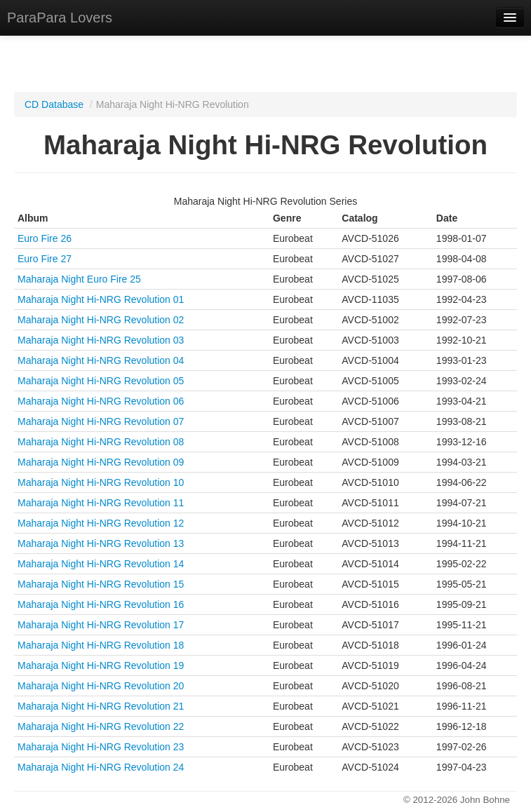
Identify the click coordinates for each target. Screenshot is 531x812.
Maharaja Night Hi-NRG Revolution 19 (101, 665)
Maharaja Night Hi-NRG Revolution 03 (101, 340)
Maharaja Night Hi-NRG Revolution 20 (101, 686)
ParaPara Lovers (60, 18)
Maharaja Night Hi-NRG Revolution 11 (101, 503)
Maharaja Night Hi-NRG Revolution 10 (101, 482)
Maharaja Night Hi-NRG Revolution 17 (101, 625)
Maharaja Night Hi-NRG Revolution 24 (101, 767)
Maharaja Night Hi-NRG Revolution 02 (101, 320)
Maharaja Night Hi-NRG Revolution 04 (101, 360)
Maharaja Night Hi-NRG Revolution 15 (101, 584)
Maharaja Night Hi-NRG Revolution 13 (101, 543)
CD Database (54, 104)
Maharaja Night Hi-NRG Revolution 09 (101, 462)
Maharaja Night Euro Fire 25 (79, 279)
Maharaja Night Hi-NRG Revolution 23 (101, 747)
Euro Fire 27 (45, 259)
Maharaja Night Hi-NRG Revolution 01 (101, 299)
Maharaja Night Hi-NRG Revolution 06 (101, 401)
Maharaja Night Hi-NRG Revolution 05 (101, 381)
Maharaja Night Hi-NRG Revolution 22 (101, 726)
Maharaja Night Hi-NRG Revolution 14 (101, 564)
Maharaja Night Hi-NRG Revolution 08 (101, 442)
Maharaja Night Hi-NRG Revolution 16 (101, 604)
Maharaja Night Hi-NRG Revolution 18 (101, 645)
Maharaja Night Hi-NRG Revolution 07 (101, 421)
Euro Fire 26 (45, 238)
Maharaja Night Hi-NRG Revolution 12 (101, 523)
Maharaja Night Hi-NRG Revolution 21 (101, 706)
